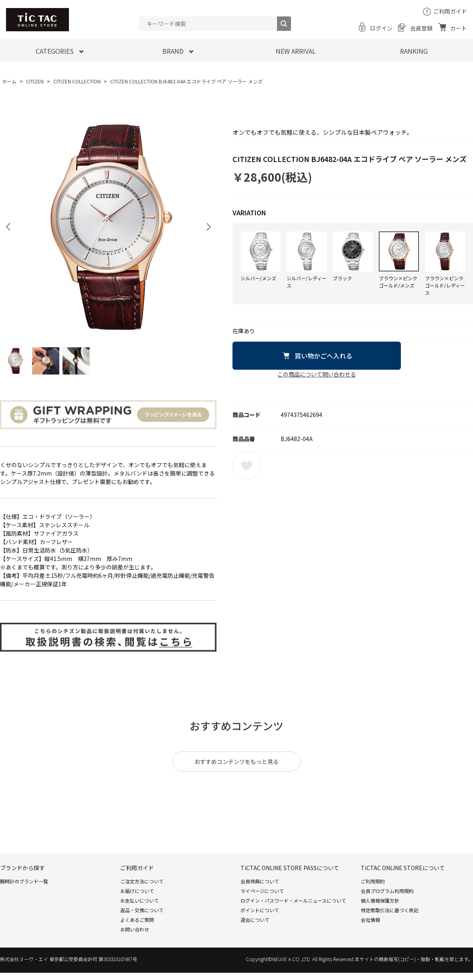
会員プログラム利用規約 (387, 891)
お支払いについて (139, 900)
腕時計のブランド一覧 (24, 881)
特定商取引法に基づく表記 (390, 910)
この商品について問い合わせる (317, 374)
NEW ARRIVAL (296, 51)
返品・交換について (142, 910)
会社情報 (370, 920)
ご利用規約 (373, 881)
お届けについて (137, 891)
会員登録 (421, 28)
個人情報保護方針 (380, 900)
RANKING (414, 51)
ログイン (381, 28)
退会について (255, 920)
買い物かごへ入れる (323, 356)
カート (459, 28)
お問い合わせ (135, 929)
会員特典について (260, 881)
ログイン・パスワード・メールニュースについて (293, 900)
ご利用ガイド (450, 11)
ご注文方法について (142, 881)
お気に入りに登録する (247, 465)
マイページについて (262, 891)
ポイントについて (260, 910)
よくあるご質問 (137, 920)
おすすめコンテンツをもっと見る (236, 761)
